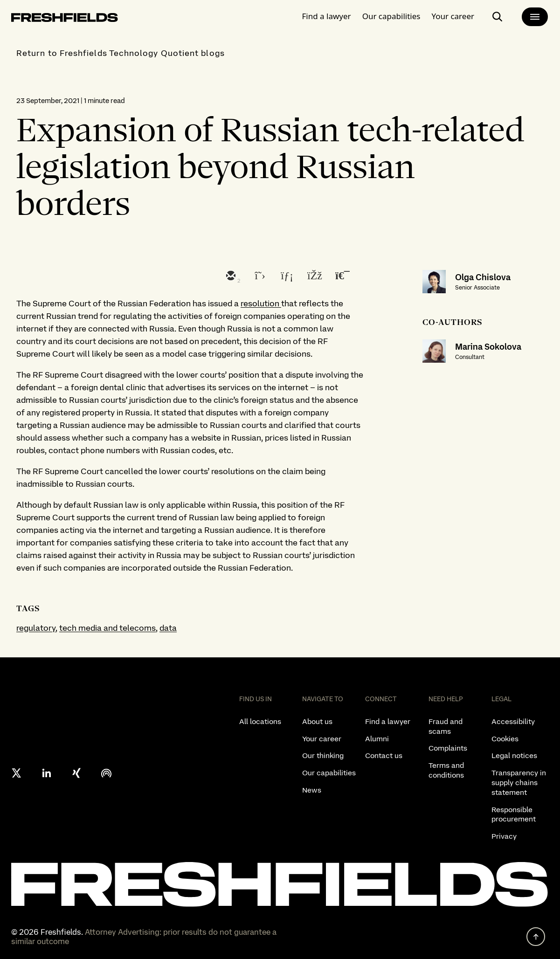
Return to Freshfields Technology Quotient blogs (121, 53)
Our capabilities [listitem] (329, 773)
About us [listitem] (317, 721)
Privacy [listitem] (504, 836)
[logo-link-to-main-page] (65, 19)
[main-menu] (535, 17)
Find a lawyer (327, 16)
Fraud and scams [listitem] (446, 726)
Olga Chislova (483, 277)
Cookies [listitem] (505, 739)
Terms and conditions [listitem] (446, 770)
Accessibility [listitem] (513, 721)
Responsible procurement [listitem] (514, 814)
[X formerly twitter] (17, 773)
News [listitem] (312, 790)
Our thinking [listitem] (323, 755)
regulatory (36, 628)
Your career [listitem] (322, 739)
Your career (453, 16)
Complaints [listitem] (448, 748)
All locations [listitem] (260, 721)
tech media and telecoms (107, 628)
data (168, 628)
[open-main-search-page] (498, 17)
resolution (261, 303)
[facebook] (314, 276)
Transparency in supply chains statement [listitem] (519, 783)
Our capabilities (391, 16)
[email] (230, 276)
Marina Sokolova (488, 347)
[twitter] (258, 276)
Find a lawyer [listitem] (388, 721)
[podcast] (106, 773)
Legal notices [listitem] (514, 755)
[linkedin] (286, 276)
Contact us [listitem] (384, 755)
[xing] (76, 773)
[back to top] (536, 937)
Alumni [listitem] (377, 739)
